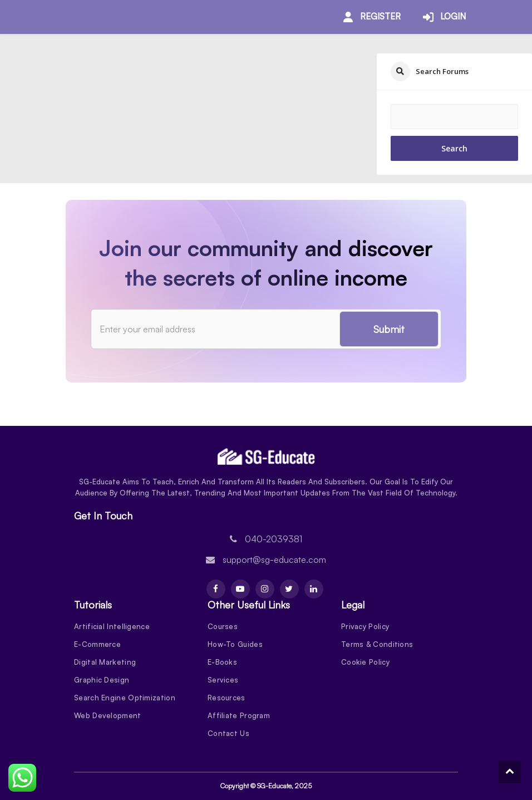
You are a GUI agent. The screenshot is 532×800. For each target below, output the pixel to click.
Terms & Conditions (377, 644)
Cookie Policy (365, 662)
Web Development (108, 715)
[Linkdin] (314, 589)
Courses (223, 626)
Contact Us (228, 733)
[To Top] (510, 772)
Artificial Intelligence (112, 626)
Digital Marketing (105, 662)
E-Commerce (97, 644)
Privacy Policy (365, 626)
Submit (389, 329)
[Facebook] (216, 589)
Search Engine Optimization (125, 698)
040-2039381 (274, 539)
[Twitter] (289, 589)
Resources (226, 698)
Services (223, 680)
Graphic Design (102, 680)
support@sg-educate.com (274, 559)
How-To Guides (235, 644)
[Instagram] (265, 589)
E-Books (222, 662)
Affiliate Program (239, 715)
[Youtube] (240, 589)
